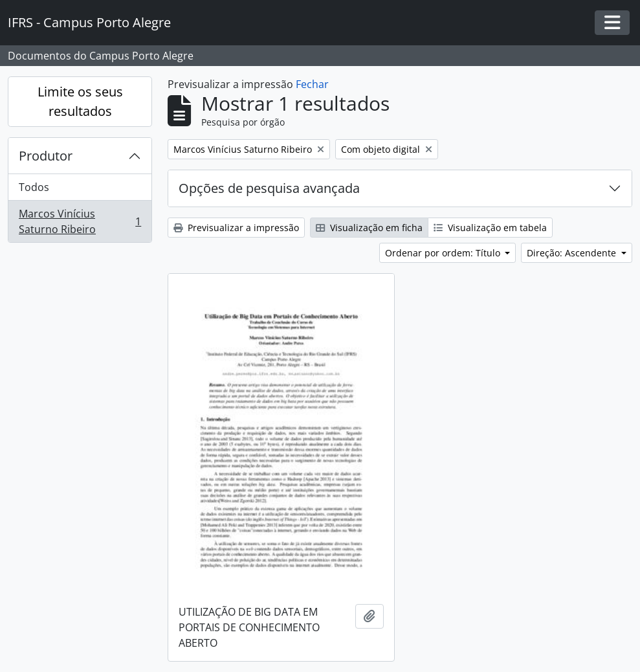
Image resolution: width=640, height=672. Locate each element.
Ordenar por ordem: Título (444, 253)
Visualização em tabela (490, 228)
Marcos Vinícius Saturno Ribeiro (80, 221)
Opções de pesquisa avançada (269, 188)
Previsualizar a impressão (236, 228)
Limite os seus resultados (80, 101)
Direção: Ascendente (573, 253)
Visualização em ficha (369, 228)
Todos (34, 187)
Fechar (312, 84)
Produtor (46, 156)
